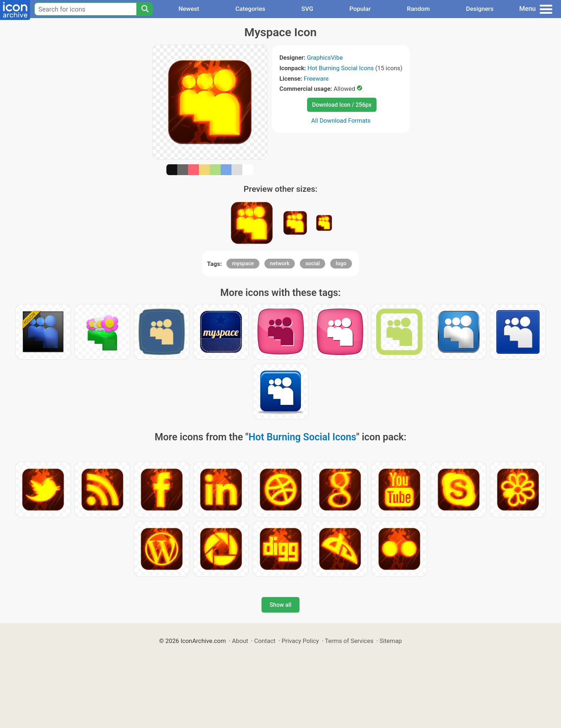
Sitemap (391, 641)
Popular (360, 9)
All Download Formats (341, 120)
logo (341, 263)
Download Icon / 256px (342, 105)
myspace (243, 263)
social (313, 263)
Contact (265, 641)
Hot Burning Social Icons (341, 68)
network (280, 263)
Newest (189, 9)
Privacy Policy (300, 641)
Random (418, 9)
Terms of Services (349, 641)
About (240, 641)
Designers (480, 9)
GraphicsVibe (325, 58)
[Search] (145, 9)
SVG (307, 9)
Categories (250, 9)
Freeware (316, 79)
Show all (280, 605)
